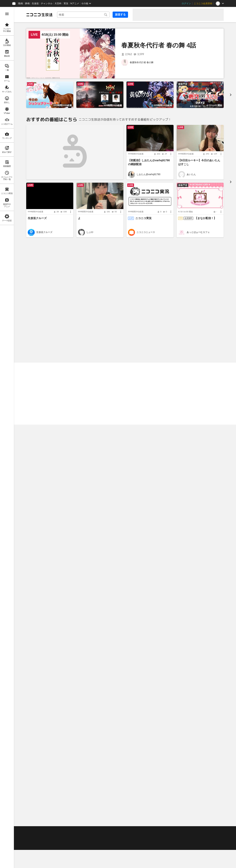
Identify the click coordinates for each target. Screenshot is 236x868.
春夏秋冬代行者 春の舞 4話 (159, 45)
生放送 (35, 3)
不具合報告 (51, 831)
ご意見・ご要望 (34, 831)
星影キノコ (92, 700)
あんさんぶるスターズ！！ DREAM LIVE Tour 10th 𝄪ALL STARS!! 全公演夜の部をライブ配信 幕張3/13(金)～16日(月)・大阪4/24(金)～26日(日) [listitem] (76, 747)
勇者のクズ (142, 555)
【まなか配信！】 (206, 218)
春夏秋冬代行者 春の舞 (142, 62)
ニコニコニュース (146, 232)
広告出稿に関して (35, 845)
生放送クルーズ (37, 218)
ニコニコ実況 (143, 218)
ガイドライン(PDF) (106, 831)
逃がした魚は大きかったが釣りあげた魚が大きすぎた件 (204, 555)
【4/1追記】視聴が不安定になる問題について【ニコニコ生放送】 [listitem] (168, 747)
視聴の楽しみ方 (34, 836)
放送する (120, 14)
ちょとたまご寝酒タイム (175, 416)
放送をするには (54, 836)
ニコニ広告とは (213, 642)
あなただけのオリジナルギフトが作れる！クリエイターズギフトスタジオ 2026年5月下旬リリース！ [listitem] (76, 769)
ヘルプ (64, 831)
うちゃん (191, 700)
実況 (66, 3)
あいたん (191, 175)
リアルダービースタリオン (150, 700)
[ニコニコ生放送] (39, 15)
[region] (7, 437)
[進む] (231, 95)
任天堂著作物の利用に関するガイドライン (70, 845)
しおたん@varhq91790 (148, 175)
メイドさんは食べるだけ (149, 486)
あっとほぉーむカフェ (198, 232)
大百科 (58, 3)
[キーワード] (83, 15)
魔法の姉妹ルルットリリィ (100, 555)
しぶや (90, 232)
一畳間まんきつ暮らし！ (49, 555)
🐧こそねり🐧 (36, 689)
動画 (21, 3)
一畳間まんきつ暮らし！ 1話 (52, 544)
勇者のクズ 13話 (145, 544)
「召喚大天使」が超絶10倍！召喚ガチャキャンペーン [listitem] (62, 758)
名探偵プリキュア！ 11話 (50, 476)
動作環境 (75, 831)
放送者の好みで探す (211, 289)
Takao (140, 624)
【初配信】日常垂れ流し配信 (196, 614)
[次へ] (231, 265)
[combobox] (83, 15)
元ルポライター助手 (97, 624)
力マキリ (41, 624)
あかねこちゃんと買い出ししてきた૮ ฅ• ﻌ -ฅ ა (122, 416)
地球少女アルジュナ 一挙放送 (103, 476)
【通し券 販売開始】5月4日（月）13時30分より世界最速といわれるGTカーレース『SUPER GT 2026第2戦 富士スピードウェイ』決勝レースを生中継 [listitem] (76, 736)
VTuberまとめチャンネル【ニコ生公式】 (204, 486)
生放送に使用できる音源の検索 (67, 840)
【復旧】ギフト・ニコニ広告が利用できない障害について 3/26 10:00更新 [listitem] (174, 769)
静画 (27, 3)
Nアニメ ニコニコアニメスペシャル (104, 486)
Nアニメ (75, 3)
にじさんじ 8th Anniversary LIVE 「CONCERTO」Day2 (200, 480)
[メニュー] (171, 154)
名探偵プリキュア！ (47, 486)
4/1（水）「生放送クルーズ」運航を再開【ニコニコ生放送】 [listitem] (165, 736)
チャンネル (47, 3)
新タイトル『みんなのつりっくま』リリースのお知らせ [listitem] (162, 758)
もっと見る (215, 250)
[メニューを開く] (7, 14)
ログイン (186, 3)
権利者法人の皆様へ (37, 840)
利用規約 (88, 831)
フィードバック (211, 821)
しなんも (191, 624)
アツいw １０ (37, 614)
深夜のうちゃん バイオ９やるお (47, 416)
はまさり (41, 700)
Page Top (125, 821)
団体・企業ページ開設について (102, 840)
